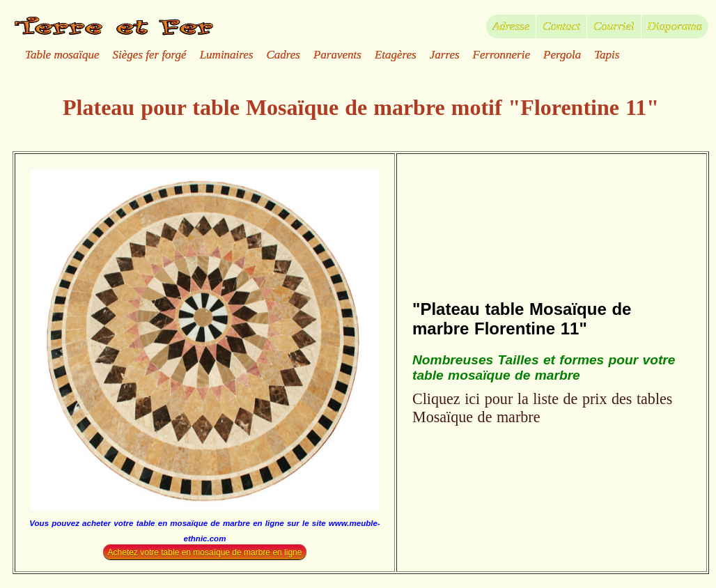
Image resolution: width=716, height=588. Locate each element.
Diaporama (675, 26)
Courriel (614, 26)
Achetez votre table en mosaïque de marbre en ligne (205, 552)
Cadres (283, 55)
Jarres (445, 55)
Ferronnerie (501, 55)
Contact (561, 26)
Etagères (396, 55)
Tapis (607, 55)
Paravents (337, 55)
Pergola (562, 55)
